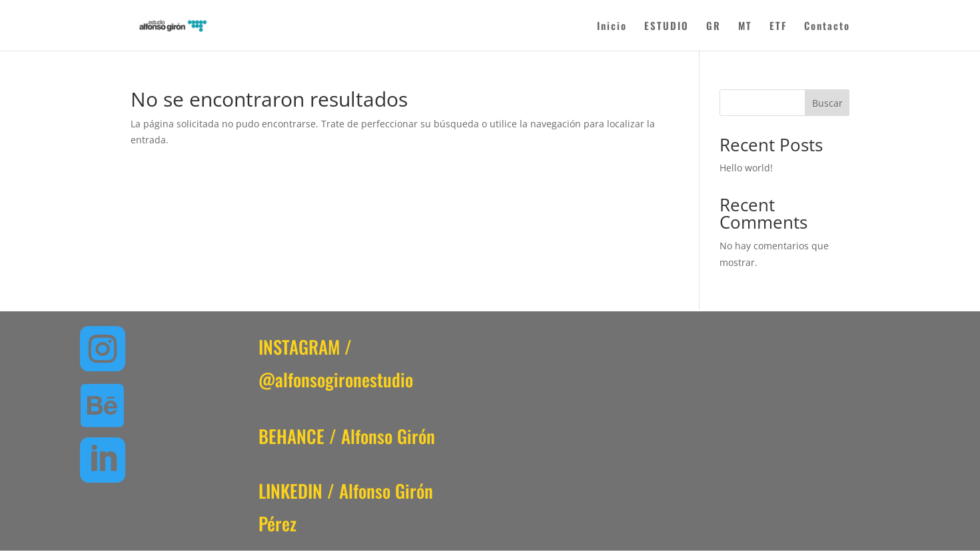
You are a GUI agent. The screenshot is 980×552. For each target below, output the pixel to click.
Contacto (827, 27)
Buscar (827, 103)
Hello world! (746, 168)
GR (714, 27)
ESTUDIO (667, 27)
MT (745, 27)
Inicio (612, 27)
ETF (778, 27)
